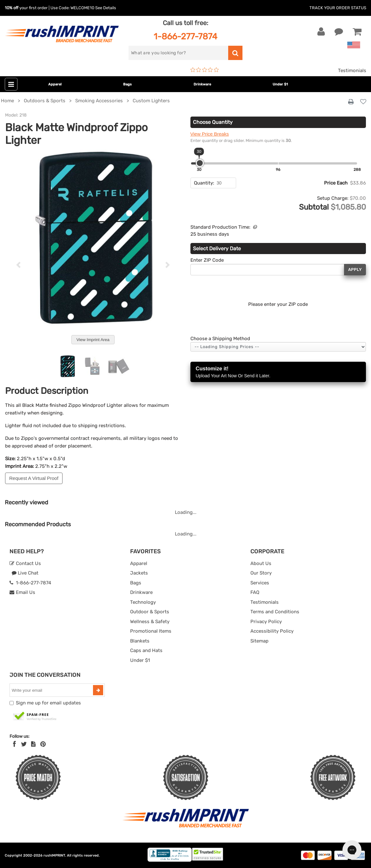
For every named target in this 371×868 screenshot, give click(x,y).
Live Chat (25, 573)
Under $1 (280, 84)
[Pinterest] (43, 744)
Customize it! (278, 372)
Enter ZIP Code (207, 260)
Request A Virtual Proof (34, 478)
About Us (261, 563)
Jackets (139, 573)
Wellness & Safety (150, 622)
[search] (179, 53)
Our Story (261, 573)
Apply (355, 269)
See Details (106, 8)
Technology (143, 602)
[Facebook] (14, 744)
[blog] (33, 744)
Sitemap (259, 641)
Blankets (140, 641)
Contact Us (25, 563)
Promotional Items (151, 631)
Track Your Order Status (338, 8)
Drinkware (202, 84)
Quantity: (204, 183)
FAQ (255, 592)
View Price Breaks (210, 134)
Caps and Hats (146, 650)
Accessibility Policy (272, 631)
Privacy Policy (266, 622)
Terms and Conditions (275, 612)
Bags (127, 84)
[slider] (200, 163)
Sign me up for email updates (48, 703)
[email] (52, 690)
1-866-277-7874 (185, 36)
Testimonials (352, 71)
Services (260, 583)
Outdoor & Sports (150, 612)
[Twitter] (24, 744)
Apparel (55, 84)
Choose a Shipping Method (220, 339)
